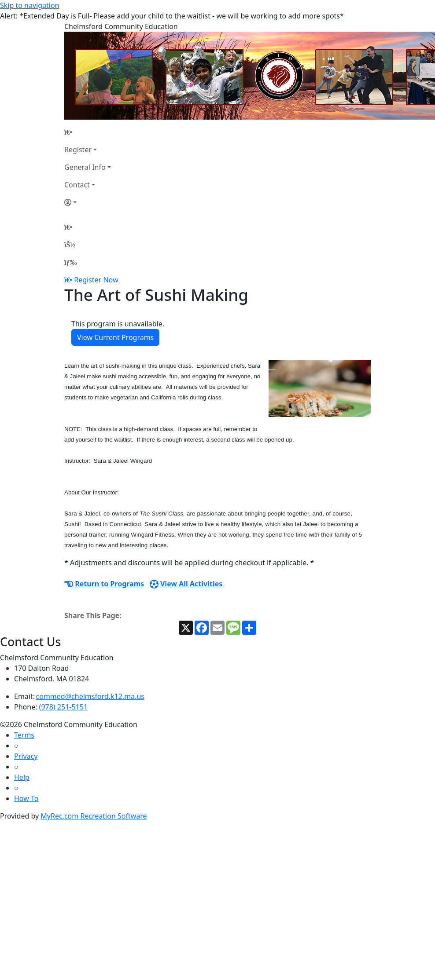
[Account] (88, 202)
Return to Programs (104, 584)
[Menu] (70, 262)
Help (22, 777)
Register (78, 150)
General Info (85, 167)
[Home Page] (88, 132)
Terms (24, 735)
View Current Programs (115, 337)
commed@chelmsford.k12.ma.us (90, 696)
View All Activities (186, 584)
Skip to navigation (29, 5)
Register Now (96, 280)
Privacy (26, 756)
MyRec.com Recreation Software (94, 816)
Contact (77, 185)
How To (26, 798)
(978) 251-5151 (63, 707)
